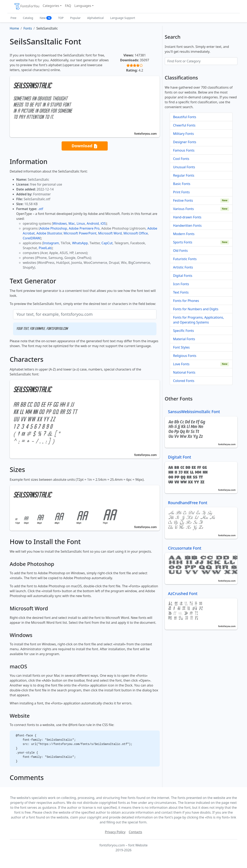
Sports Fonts (183, 242)
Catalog (28, 18)
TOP (61, 18)
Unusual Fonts (184, 167)
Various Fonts (184, 209)
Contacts (135, 832)
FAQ (68, 6)
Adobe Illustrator (49, 233)
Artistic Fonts (183, 267)
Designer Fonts (185, 142)
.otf (40, 209)
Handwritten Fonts (187, 226)
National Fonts (184, 372)
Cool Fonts (181, 159)
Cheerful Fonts (184, 125)
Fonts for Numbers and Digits (196, 309)
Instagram (51, 243)
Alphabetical (95, 18)
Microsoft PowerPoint (80, 233)
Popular (75, 18)
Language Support (123, 18)
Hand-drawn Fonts (187, 217)
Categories (51, 6)
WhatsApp (80, 243)
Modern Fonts (184, 234)
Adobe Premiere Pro (84, 228)
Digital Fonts (183, 276)
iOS (103, 223)
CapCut (107, 243)
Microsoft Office (136, 233)
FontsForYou (27, 7)
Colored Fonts (184, 381)
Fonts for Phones (186, 301)
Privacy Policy (115, 832)
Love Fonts (181, 364)
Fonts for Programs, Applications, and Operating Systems (199, 320)
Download (85, 146)
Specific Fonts (184, 331)
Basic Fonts (182, 184)
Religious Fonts (185, 356)
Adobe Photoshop (53, 228)
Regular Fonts (184, 175)
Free (14, 18)
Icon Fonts (181, 284)
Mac (72, 223)
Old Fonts (181, 251)
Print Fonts (182, 192)
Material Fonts (184, 339)
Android (93, 223)
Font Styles (181, 347)
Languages (83, 6)
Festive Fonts (183, 200)
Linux (81, 223)
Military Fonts (184, 134)
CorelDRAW (32, 238)
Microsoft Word (110, 233)
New (46, 18)
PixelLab (45, 248)
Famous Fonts (184, 150)
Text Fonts (181, 292)
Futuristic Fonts (185, 259)
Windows (60, 223)
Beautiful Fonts (185, 117)
